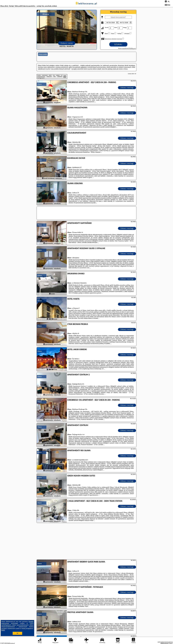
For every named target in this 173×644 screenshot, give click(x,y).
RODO (3, 630)
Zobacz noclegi (127, 88)
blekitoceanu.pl (86, 3)
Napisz (171, 643)
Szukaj (118, 44)
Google (31, 622)
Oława (40, 84)
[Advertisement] (86, 541)
